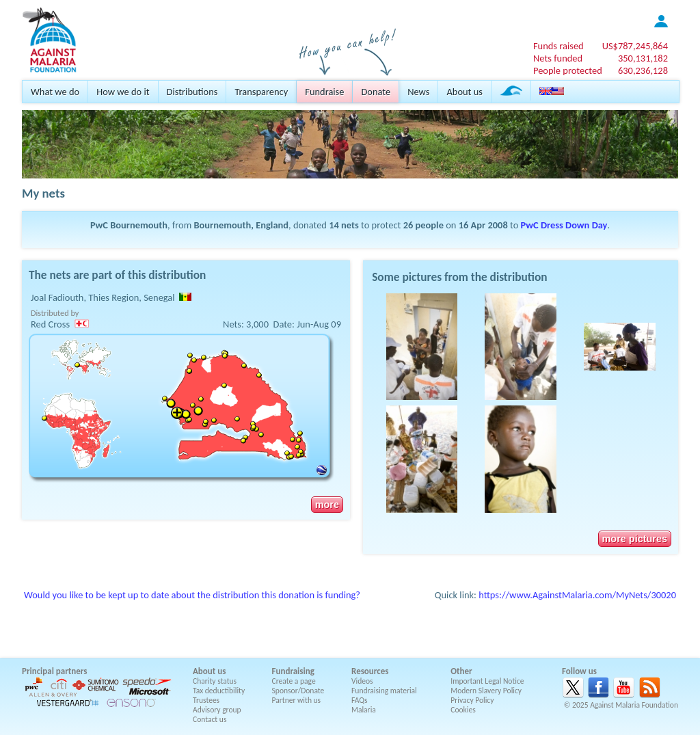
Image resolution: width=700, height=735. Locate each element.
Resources (370, 671)
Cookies (463, 710)
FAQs (360, 700)
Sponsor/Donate (298, 691)
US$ (635, 46)
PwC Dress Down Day (564, 225)
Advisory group (217, 710)
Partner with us (297, 700)
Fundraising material (384, 691)
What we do (55, 92)
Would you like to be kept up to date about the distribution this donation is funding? (192, 595)
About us (464, 92)
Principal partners (54, 671)
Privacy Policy (472, 700)
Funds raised (558, 46)
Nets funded (558, 58)
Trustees (206, 700)
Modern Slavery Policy (486, 691)
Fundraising (293, 671)
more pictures (635, 539)
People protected (568, 70)
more (327, 505)
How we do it (123, 92)
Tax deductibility (219, 691)
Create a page (294, 681)
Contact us (210, 719)
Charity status (215, 681)
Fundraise (324, 92)
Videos (362, 681)
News (418, 92)
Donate (376, 92)
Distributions (192, 92)
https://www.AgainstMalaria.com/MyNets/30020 (577, 595)
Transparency (261, 92)
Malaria (364, 710)
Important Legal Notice (487, 681)
